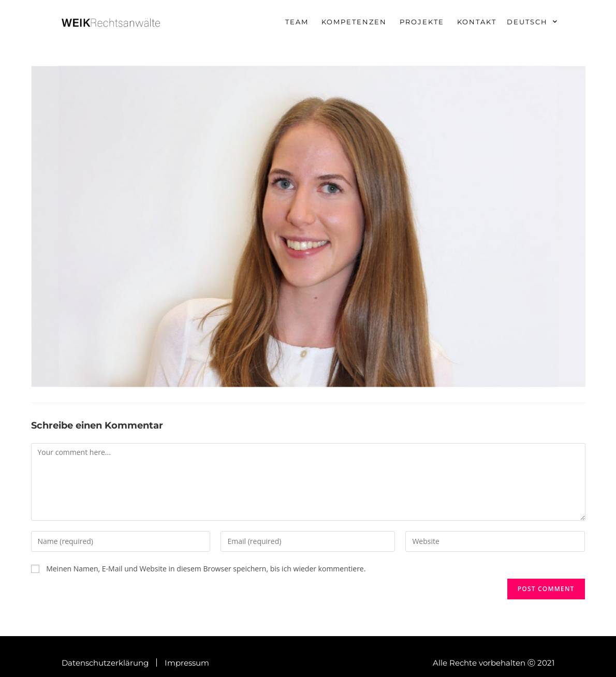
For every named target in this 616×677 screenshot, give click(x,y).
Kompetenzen (354, 22)
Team (297, 22)
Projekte (422, 22)
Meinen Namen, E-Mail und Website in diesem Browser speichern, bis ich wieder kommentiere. (206, 569)
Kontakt (477, 22)
